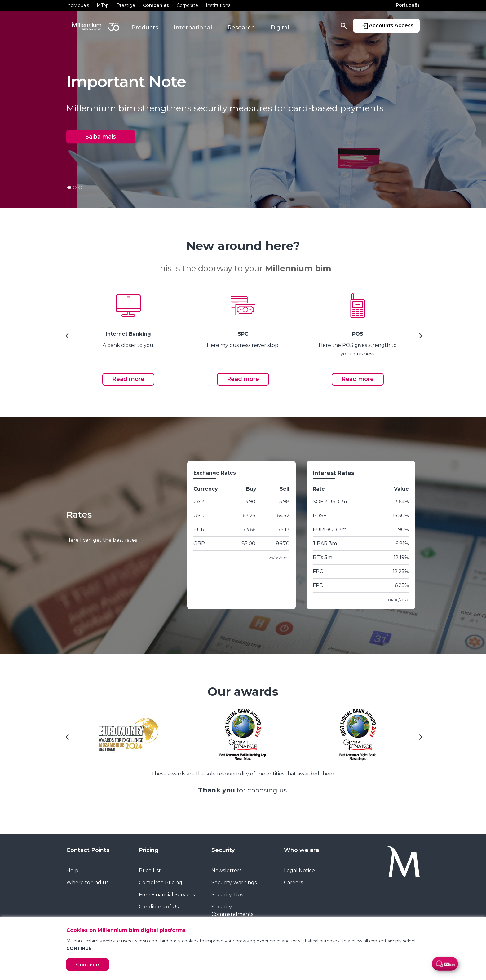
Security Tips (227, 895)
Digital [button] (280, 28)
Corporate (187, 5)
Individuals (78, 5)
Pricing (149, 850)
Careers (293, 883)
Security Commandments (232, 910)
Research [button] (241, 28)
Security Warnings (234, 883)
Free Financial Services (167, 895)
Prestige (126, 5)
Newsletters (226, 870)
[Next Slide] (420, 338)
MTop (103, 5)
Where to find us (87, 883)
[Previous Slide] (66, 338)
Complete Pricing (161, 883)
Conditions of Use (160, 907)
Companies (156, 5)
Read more (128, 379)
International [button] (193, 28)
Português (408, 5)
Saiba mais (101, 137)
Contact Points (88, 850)
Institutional (219, 5)
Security (223, 850)
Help (72, 870)
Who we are (302, 850)
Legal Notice (299, 870)
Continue (88, 965)
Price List (150, 870)
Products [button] (145, 28)
